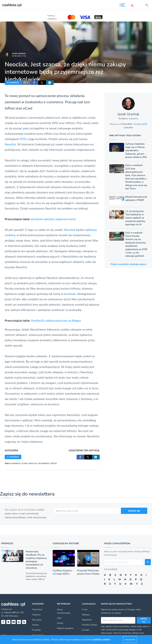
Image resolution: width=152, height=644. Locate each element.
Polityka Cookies (90, 625)
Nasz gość (37, 620)
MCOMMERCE (44, 463)
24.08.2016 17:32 (19, 56)
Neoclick (10, 144)
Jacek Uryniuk (19, 54)
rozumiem (130, 640)
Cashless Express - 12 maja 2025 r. (63, 572)
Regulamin (87, 620)
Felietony (36, 615)
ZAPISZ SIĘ (134, 511)
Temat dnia (37, 610)
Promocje (7, 543)
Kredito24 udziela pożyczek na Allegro (56, 320)
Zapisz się (144, 620)
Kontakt (86, 630)
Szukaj (60, 623)
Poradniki (36, 630)
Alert (59, 618)
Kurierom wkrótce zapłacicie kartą (53, 219)
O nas (85, 610)
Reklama (86, 615)
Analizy (35, 625)
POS (23, 139)
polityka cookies (102, 640)
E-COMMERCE (13, 83)
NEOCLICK (33, 463)
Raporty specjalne (65, 628)
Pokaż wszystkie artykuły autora (128, 264)
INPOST (54, 463)
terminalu (70, 294)
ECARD (25, 463)
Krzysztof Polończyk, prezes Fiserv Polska (88, 572)
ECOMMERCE (15, 463)
